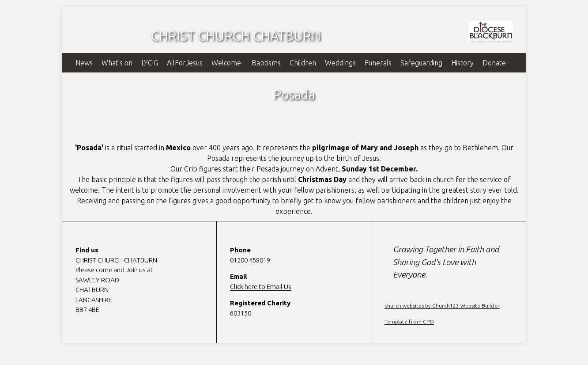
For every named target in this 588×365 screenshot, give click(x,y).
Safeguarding (421, 63)
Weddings (340, 63)
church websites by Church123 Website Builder (442, 306)
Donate (494, 63)
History (462, 63)
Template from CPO (409, 321)
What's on (117, 63)
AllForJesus (185, 63)
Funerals (378, 63)
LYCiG (150, 63)
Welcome (227, 63)
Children (303, 63)
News (84, 63)
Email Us (279, 287)
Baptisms (266, 63)
